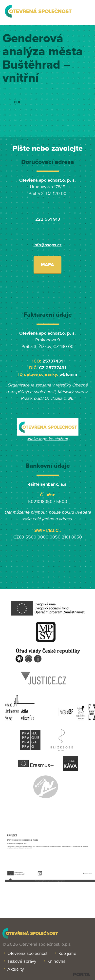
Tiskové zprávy (22, 961)
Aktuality (16, 969)
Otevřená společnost (27, 953)
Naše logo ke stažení (48, 439)
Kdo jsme (67, 953)
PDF (18, 102)
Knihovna (56, 961)
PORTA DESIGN (82, 974)
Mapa (47, 265)
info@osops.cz (48, 245)
